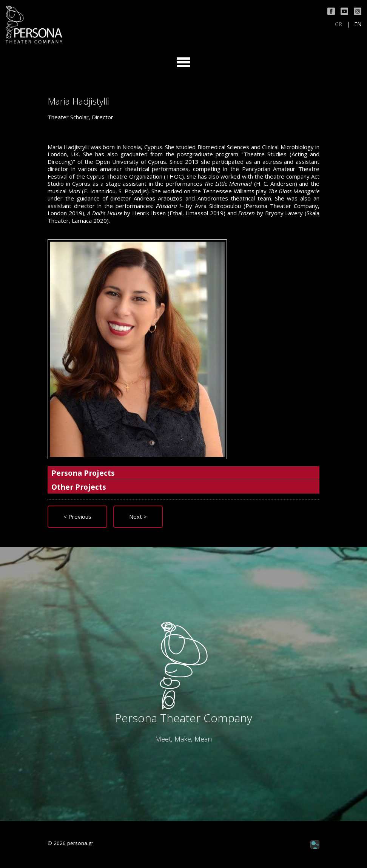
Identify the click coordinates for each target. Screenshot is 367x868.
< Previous (77, 516)
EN (358, 24)
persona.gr (80, 843)
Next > (138, 516)
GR (338, 24)
